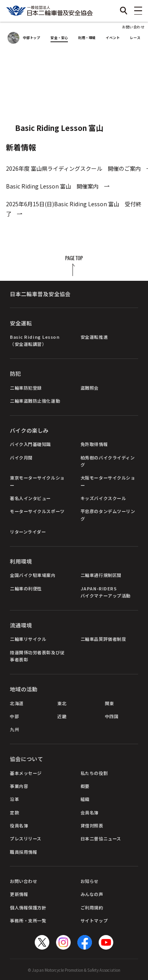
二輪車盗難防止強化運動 (35, 401)
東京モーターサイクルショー (37, 481)
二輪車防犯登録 (26, 388)
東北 (62, 703)
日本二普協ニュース (101, 838)
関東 (110, 703)
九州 (14, 729)
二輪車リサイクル (28, 639)
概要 (85, 786)
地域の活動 (24, 689)
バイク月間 (21, 457)
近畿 (62, 716)
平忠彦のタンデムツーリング (108, 515)
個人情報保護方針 (28, 907)
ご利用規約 (92, 907)
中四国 (112, 716)
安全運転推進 (94, 337)
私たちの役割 (94, 773)
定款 (14, 812)
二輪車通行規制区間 (101, 575)
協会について (26, 759)
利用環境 (21, 561)
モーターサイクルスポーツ (37, 511)
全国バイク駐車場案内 (33, 575)
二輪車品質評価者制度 (103, 639)
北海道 (17, 703)
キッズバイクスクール (103, 498)
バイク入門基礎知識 (30, 444)
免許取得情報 (94, 444)
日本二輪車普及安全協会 (40, 294)
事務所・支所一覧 (28, 920)
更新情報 (19, 894)
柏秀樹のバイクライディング (108, 461)
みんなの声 (92, 894)
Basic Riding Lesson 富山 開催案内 (52, 186)
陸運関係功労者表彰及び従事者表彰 (37, 656)
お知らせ (90, 881)
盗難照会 (90, 388)
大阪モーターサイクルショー (108, 481)
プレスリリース (26, 838)
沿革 (14, 799)
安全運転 (21, 323)
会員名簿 (90, 812)
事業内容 (19, 786)
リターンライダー (28, 532)
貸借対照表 (92, 825)
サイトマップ (94, 920)
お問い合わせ (133, 27)
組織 (85, 799)
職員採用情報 (23, 852)
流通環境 (21, 625)
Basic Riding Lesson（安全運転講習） (35, 340)
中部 (14, 716)
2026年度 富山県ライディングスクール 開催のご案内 (73, 168)
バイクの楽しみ (29, 430)
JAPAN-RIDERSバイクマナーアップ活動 (106, 592)
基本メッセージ (26, 773)
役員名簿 (19, 825)
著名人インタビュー (30, 498)
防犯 (15, 373)
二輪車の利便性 (26, 588)
